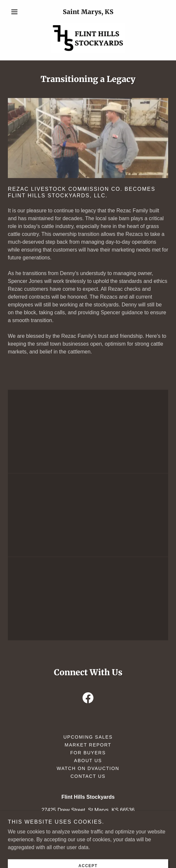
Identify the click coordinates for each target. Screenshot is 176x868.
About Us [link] (88, 761)
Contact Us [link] (88, 776)
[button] (20, 12)
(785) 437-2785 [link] (66, 823)
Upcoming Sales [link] (88, 737)
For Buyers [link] (88, 753)
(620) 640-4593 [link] (126, 823)
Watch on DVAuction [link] (88, 768)
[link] (88, 38)
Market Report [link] (88, 745)
